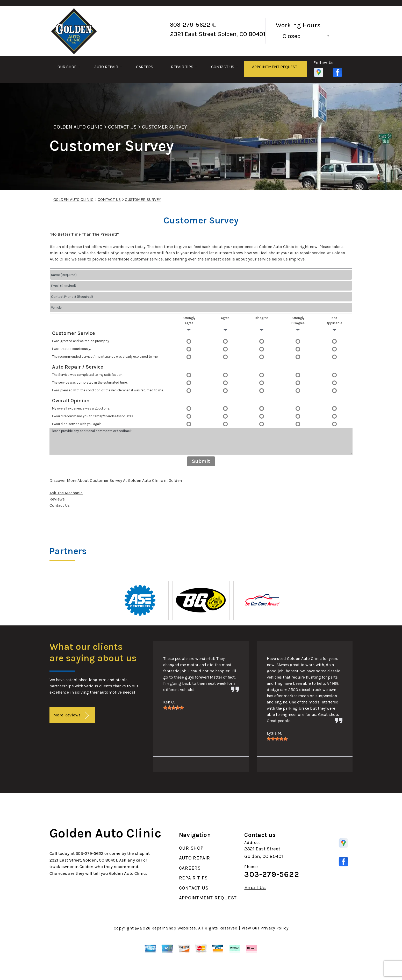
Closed (292, 36)
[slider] (174, 708)
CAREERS (145, 67)
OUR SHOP (67, 67)
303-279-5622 (190, 25)
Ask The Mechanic (66, 493)
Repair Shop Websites (174, 928)
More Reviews (71, 715)
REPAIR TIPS (182, 67)
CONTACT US (223, 67)
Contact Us (60, 505)
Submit (201, 461)
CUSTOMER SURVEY (164, 127)
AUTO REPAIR (106, 67)
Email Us (255, 888)
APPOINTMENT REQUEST (275, 67)
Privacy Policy (274, 928)
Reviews (57, 499)
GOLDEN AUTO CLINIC (78, 127)
